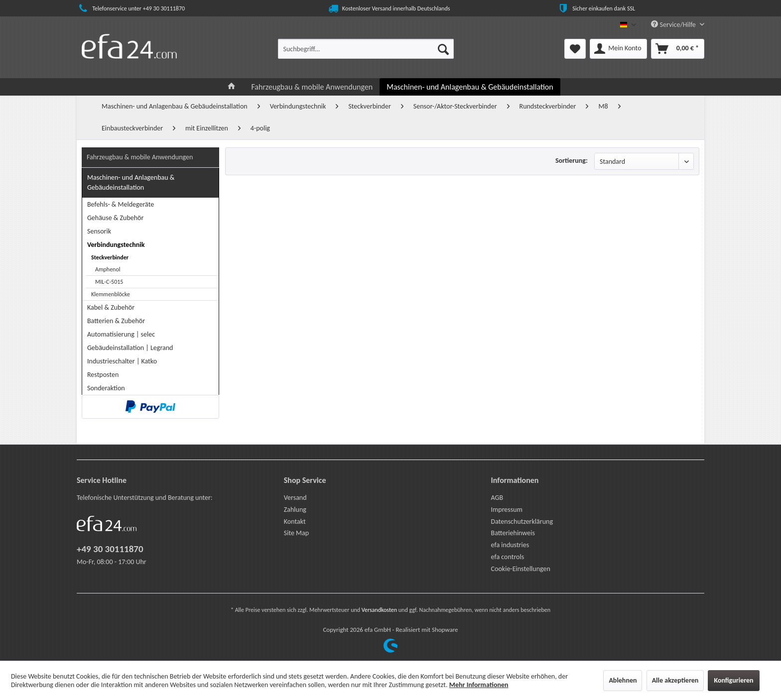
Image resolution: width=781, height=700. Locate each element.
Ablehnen (623, 680)
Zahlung (295, 510)
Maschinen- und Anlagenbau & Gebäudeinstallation (131, 182)
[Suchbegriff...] (366, 49)
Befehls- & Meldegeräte (121, 204)
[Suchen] (443, 49)
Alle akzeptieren (675, 680)
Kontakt (295, 522)
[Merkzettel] (575, 49)
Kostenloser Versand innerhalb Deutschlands (389, 8)
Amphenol (108, 269)
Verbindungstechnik (116, 245)
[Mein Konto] (618, 49)
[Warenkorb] (678, 49)
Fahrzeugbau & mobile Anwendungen (140, 157)
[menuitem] (366, 49)
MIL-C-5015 (109, 282)
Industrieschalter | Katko (122, 361)
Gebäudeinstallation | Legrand (130, 348)
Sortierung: (572, 161)
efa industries (510, 545)
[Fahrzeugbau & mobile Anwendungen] (312, 87)
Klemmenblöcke (111, 294)
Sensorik (99, 231)
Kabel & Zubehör (111, 307)
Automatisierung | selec (121, 334)
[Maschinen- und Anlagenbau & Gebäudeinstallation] (470, 87)
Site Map (296, 533)
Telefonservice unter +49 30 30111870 (131, 8)
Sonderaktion (106, 388)
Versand (295, 498)
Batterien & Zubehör (116, 321)
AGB (497, 498)
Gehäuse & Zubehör (115, 218)
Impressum (507, 510)
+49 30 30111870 (110, 549)
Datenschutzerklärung (522, 522)
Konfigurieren (733, 680)
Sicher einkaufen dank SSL (596, 8)
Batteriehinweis (513, 533)
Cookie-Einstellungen (521, 569)
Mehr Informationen (479, 685)
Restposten (103, 375)
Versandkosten (379, 610)
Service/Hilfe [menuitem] (674, 25)
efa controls (508, 557)
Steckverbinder (110, 257)
